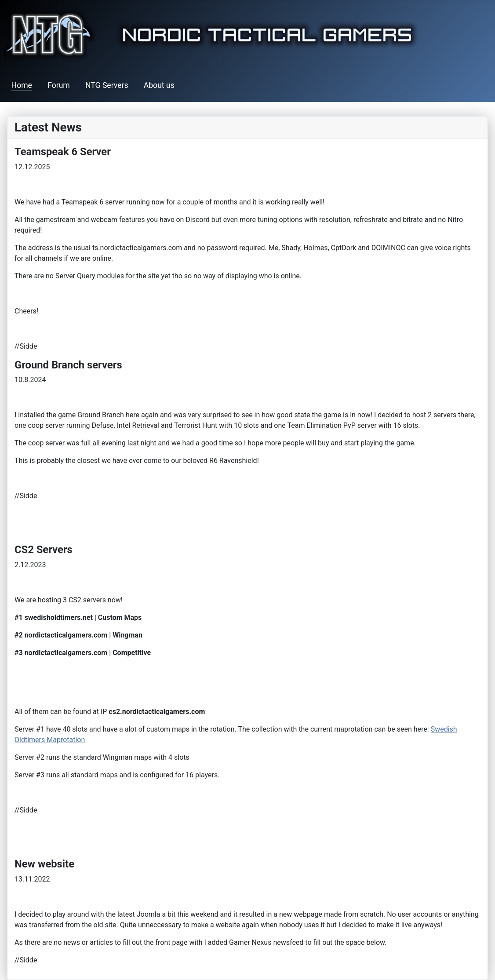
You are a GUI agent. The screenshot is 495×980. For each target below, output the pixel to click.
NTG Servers (107, 85)
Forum (59, 85)
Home (22, 85)
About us (159, 85)
